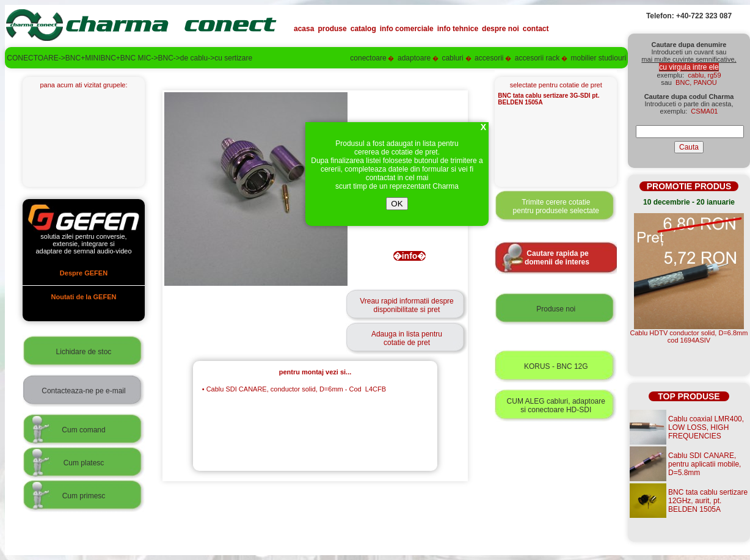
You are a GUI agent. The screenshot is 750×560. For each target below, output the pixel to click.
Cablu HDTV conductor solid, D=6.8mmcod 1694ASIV (689, 336)
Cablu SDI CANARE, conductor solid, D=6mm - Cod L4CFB (294, 389)
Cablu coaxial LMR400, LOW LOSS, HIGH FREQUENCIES (706, 427)
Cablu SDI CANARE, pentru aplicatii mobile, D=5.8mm (704, 464)
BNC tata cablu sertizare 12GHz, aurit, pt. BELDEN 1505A (708, 501)
